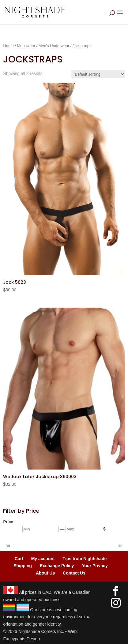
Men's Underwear (54, 46)
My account (43, 559)
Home (8, 46)
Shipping (23, 566)
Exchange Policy (57, 566)
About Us (45, 573)
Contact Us (74, 573)
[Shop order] (98, 74)
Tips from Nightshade (85, 559)
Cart (19, 559)
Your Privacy (95, 566)
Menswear (26, 46)
